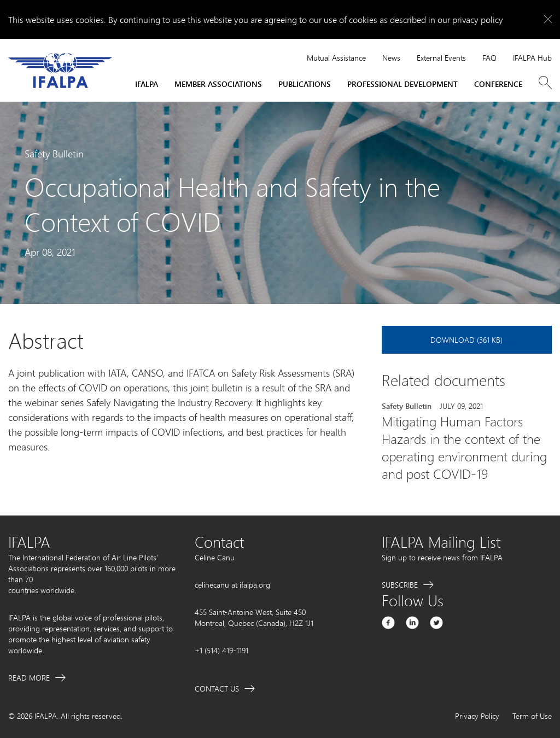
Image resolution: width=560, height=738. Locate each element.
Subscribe (400, 585)
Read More (29, 678)
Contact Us (217, 689)
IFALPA (147, 84)
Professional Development (402, 84)
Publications (305, 84)
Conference (498, 84)
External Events (441, 58)
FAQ (489, 58)
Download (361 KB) (466, 340)
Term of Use (532, 716)
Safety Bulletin (407, 406)
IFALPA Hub (532, 58)
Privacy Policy (477, 716)
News (391, 58)
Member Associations (218, 84)
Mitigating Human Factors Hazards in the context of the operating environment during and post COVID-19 (464, 448)
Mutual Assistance (336, 58)
